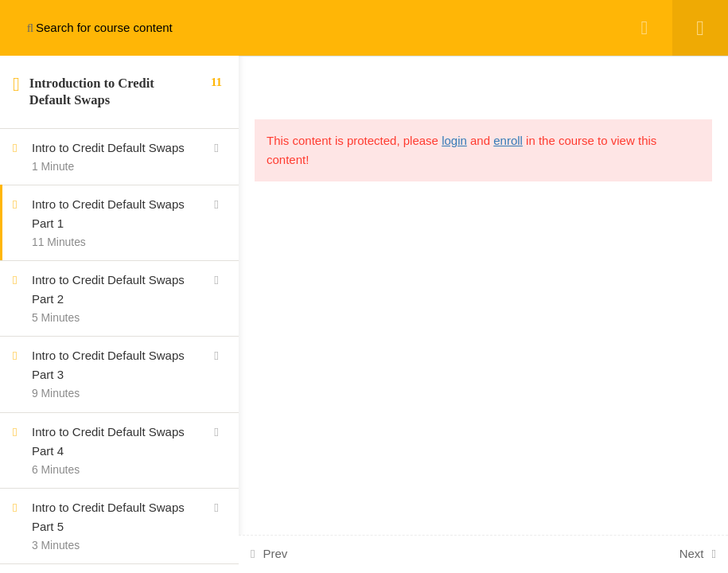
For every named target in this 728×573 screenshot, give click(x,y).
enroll (508, 140)
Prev (275, 554)
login (454, 140)
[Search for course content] (30, 28)
